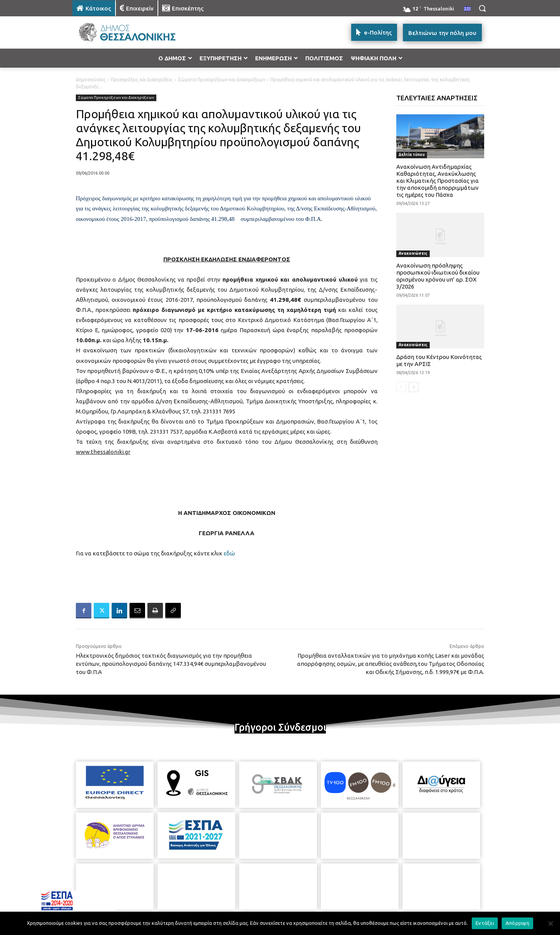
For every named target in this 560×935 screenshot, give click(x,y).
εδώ (229, 553)
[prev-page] (401, 387)
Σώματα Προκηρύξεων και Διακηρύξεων (221, 80)
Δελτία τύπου (412, 155)
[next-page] (414, 387)
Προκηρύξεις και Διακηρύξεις (142, 80)
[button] (482, 8)
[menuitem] (467, 9)
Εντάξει (485, 923)
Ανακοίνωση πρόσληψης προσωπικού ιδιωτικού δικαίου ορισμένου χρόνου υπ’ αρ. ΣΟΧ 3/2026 (438, 276)
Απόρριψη (517, 923)
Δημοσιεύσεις (91, 80)
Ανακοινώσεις (413, 253)
